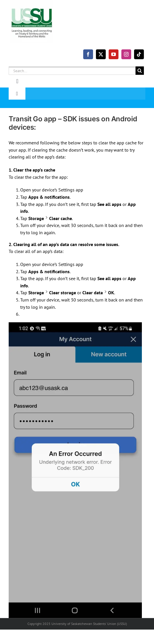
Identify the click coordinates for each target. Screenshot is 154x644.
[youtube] (114, 54)
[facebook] (88, 54)
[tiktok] (139, 54)
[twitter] (101, 54)
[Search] (140, 71)
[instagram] (126, 54)
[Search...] (72, 71)
